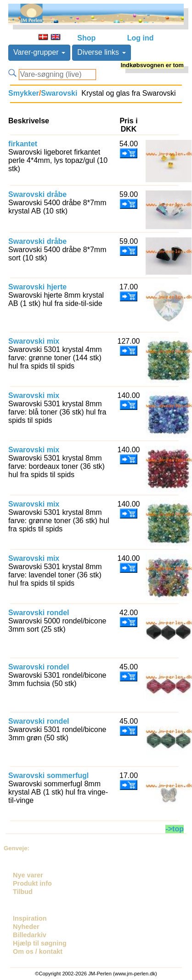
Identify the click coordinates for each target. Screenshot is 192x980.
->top (175, 829)
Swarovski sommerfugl (48, 775)
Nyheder (26, 927)
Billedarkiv (30, 935)
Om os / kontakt (38, 951)
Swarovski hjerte (37, 287)
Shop (86, 38)
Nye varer (28, 875)
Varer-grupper (39, 52)
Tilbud (23, 892)
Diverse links (101, 52)
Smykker (24, 93)
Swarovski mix (34, 341)
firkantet (23, 144)
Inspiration (30, 918)
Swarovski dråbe (37, 194)
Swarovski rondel (39, 613)
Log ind (141, 38)
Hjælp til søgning (40, 943)
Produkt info (32, 883)
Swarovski (59, 93)
